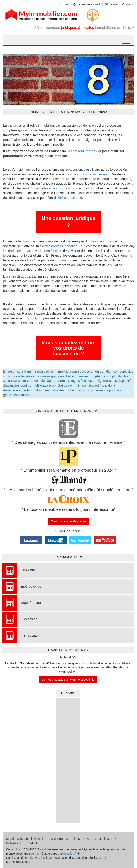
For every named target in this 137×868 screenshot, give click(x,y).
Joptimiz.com (104, 839)
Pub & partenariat (57, 839)
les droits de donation (19, 251)
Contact (128, 4)
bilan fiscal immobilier (84, 151)
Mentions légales (18, 839)
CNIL (88, 839)
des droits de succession (91, 174)
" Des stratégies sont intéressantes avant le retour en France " (68, 442)
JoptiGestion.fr (67, 854)
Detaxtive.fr (14, 843)
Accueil (64, 4)
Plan (37, 839)
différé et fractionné (68, 198)
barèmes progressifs (59, 188)
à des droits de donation (60, 246)
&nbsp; (68, 760)
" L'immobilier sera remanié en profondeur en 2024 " (68, 470)
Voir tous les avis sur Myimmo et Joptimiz (68, 680)
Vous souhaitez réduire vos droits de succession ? (68, 348)
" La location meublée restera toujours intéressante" (68, 509)
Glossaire (111, 4)
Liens (76, 839)
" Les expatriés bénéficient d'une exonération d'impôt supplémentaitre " (68, 490)
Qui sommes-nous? (87, 4)
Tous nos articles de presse (68, 521)
